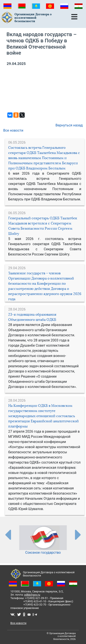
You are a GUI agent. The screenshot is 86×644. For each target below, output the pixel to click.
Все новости (13, 130)
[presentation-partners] (8, 535)
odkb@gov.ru (32, 595)
